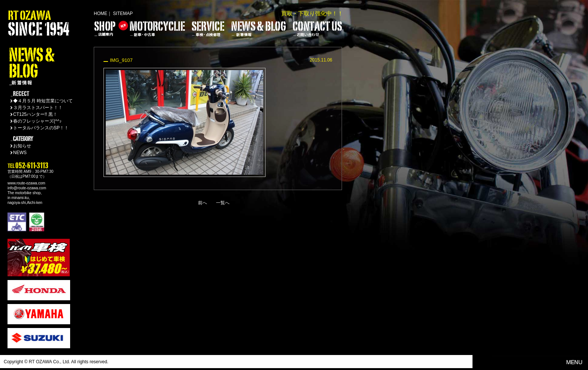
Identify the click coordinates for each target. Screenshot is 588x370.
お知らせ (22, 146)
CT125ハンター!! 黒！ (35, 114)
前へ (202, 203)
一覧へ (223, 203)
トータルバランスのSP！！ (41, 128)
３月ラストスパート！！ (38, 108)
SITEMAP (123, 13)
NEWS (20, 153)
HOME (100, 13)
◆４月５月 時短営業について (43, 101)
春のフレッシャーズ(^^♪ (37, 121)
